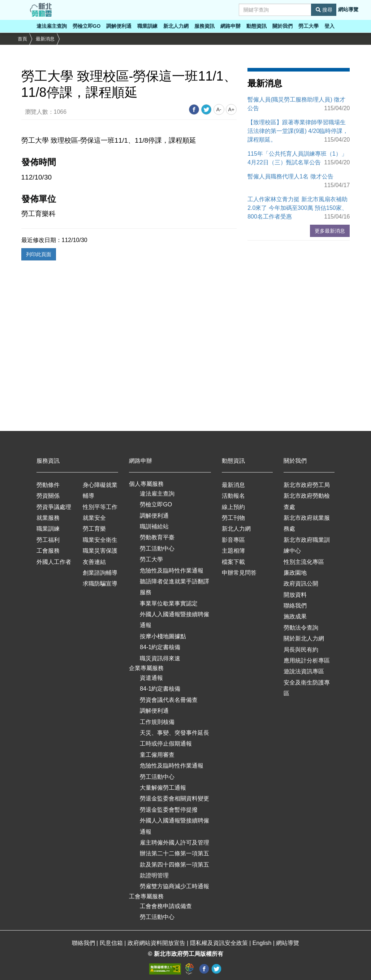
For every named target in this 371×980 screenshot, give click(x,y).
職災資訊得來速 (160, 658)
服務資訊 (204, 26)
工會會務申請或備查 (166, 906)
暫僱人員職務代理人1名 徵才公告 (290, 176)
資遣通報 (151, 678)
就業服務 (48, 518)
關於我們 (282, 26)
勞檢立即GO (87, 26)
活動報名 (233, 496)
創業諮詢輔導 (100, 573)
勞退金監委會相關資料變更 (174, 798)
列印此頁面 (39, 254)
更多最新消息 (330, 231)
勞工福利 (48, 540)
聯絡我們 (295, 606)
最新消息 (45, 39)
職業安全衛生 (100, 540)
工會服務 (48, 551)
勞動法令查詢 (301, 628)
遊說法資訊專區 (304, 671)
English (263, 943)
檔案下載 (233, 562)
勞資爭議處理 (54, 507)
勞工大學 (309, 26)
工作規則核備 (157, 722)
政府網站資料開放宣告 (157, 943)
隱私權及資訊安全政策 (220, 943)
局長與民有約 (301, 650)
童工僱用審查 (157, 755)
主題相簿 (233, 551)
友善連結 (94, 562)
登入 (329, 26)
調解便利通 (119, 26)
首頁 (22, 39)
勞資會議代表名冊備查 (169, 700)
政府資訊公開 (301, 584)
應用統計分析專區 (307, 660)
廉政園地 (295, 573)
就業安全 (94, 518)
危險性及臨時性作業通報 (172, 571)
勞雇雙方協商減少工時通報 (174, 886)
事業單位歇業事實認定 (169, 603)
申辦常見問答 (239, 573)
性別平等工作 (100, 507)
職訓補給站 (154, 526)
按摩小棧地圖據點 (163, 636)
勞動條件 (48, 485)
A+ (231, 109)
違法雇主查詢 (52, 26)
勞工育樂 (94, 529)
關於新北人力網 (304, 638)
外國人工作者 (54, 562)
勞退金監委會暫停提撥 (169, 810)
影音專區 (233, 540)
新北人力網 (176, 26)
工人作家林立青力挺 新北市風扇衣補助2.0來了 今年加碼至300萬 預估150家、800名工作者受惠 (297, 208)
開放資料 (295, 595)
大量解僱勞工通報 (163, 788)
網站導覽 (348, 9)
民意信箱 (112, 943)
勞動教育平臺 (157, 537)
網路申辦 (230, 26)
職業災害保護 (100, 551)
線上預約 (233, 507)
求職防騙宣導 (100, 584)
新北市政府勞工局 (307, 485)
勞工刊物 (233, 518)
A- (219, 109)
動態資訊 (256, 26)
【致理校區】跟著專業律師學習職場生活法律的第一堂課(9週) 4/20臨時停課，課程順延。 (298, 131)
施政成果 (295, 616)
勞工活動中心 (157, 549)
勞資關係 (48, 496)
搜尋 (324, 10)
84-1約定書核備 (160, 647)
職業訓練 (147, 26)
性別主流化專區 (304, 562)
